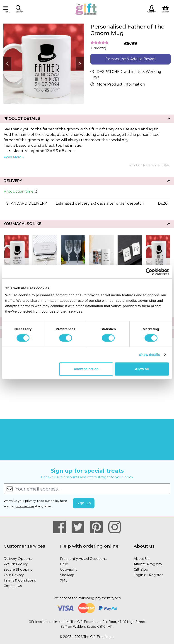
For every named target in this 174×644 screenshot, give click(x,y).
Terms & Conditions (20, 580)
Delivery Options (18, 559)
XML (64, 580)
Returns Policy (16, 564)
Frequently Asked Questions (83, 559)
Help (64, 564)
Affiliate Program (148, 564)
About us (144, 546)
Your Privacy (14, 575)
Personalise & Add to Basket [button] (131, 59)
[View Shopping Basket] (166, 9)
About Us (141, 559)
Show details (150, 355)
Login (138, 575)
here (64, 501)
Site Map (67, 575)
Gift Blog (141, 570)
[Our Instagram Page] (115, 527)
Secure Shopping (18, 570)
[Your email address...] (93, 489)
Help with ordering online (89, 546)
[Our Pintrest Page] (98, 527)
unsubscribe (25, 506)
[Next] (7, 64)
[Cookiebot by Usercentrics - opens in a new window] (149, 272)
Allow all (142, 369)
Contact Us (13, 586)
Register (156, 575)
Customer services (24, 546)
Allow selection (86, 369)
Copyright (68, 570)
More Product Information (121, 84)
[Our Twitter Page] (80, 527)
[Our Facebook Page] (62, 527)
